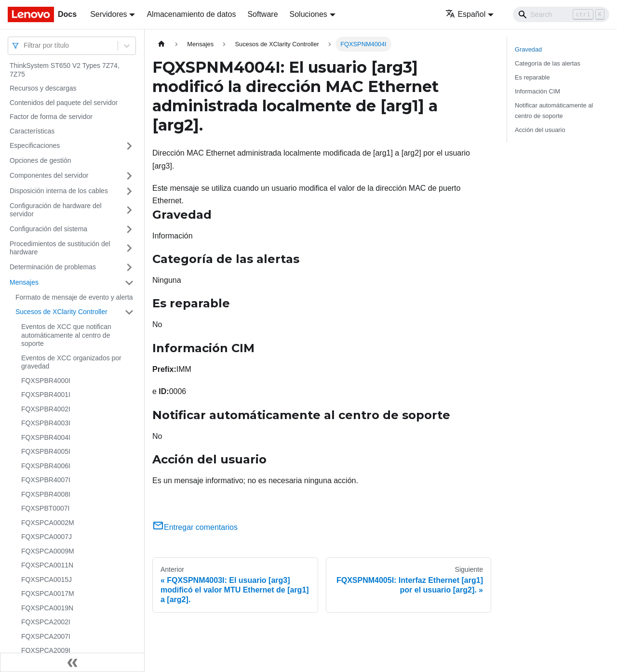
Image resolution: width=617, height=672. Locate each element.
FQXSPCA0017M (48, 593)
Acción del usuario (540, 130)
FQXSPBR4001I (46, 395)
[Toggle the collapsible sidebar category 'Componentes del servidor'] (129, 176)
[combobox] (25, 46)
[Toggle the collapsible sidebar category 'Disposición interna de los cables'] (129, 191)
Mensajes (24, 282)
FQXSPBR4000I (46, 381)
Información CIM (537, 91)
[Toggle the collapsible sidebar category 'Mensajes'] (129, 283)
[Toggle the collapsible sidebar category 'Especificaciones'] (129, 146)
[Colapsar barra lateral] (72, 662)
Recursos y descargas (43, 88)
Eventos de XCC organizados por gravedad (71, 362)
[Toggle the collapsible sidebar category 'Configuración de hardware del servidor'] (129, 210)
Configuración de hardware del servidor (56, 210)
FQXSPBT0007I (45, 508)
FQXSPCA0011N (47, 565)
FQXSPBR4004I (46, 437)
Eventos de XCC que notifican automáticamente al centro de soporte (66, 335)
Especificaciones (35, 145)
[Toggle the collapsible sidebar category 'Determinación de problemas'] (129, 267)
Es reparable (532, 77)
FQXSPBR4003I (46, 423)
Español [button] (465, 14)
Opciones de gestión (40, 160)
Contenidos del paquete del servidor (64, 103)
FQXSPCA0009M (48, 551)
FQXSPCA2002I (46, 622)
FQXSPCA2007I (46, 636)
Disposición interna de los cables (59, 191)
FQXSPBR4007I (46, 480)
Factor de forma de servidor (51, 117)
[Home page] (161, 44)
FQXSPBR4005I (46, 451)
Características (32, 131)
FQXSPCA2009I (46, 650)
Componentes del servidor (49, 175)
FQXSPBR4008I (46, 494)
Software (262, 14)
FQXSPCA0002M (48, 523)
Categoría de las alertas (548, 63)
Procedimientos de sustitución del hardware (60, 248)
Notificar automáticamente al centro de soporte (554, 110)
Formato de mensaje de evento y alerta (74, 297)
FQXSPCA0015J (47, 580)
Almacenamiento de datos (191, 14)
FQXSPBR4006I (46, 466)
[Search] (561, 14)
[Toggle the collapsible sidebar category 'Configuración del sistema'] (129, 229)
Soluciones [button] (308, 14)
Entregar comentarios (195, 527)
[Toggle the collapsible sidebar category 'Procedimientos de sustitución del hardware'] (129, 248)
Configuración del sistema (48, 229)
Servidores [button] (108, 14)
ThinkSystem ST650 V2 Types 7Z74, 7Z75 (65, 70)
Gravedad (528, 49)
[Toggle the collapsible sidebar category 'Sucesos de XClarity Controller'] (129, 312)
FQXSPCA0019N (47, 608)
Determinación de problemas (53, 267)
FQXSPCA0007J (47, 537)
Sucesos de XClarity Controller (61, 312)
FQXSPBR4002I (46, 409)
